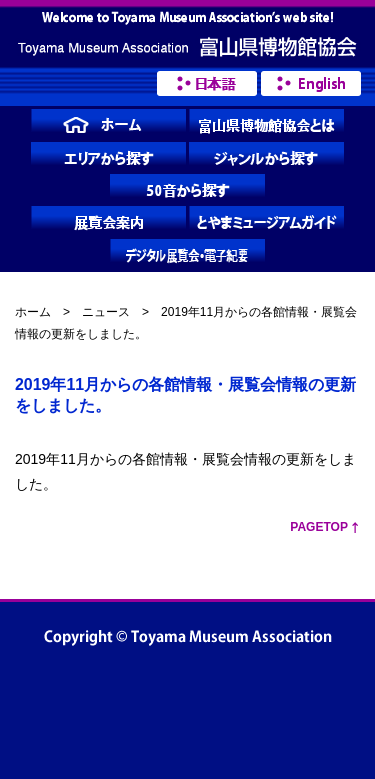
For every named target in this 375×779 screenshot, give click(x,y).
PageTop (319, 527)
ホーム (33, 312)
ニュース (106, 312)
